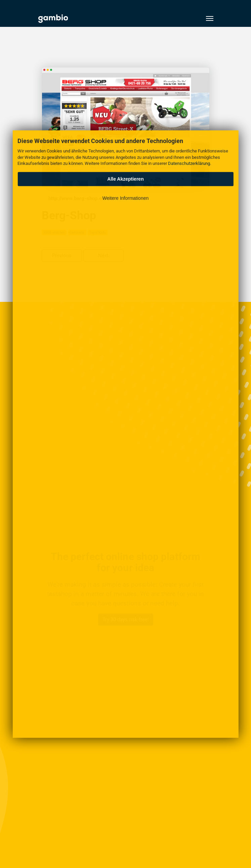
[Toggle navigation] (210, 18)
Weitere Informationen (125, 198)
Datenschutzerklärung (189, 163)
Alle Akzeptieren (125, 179)
